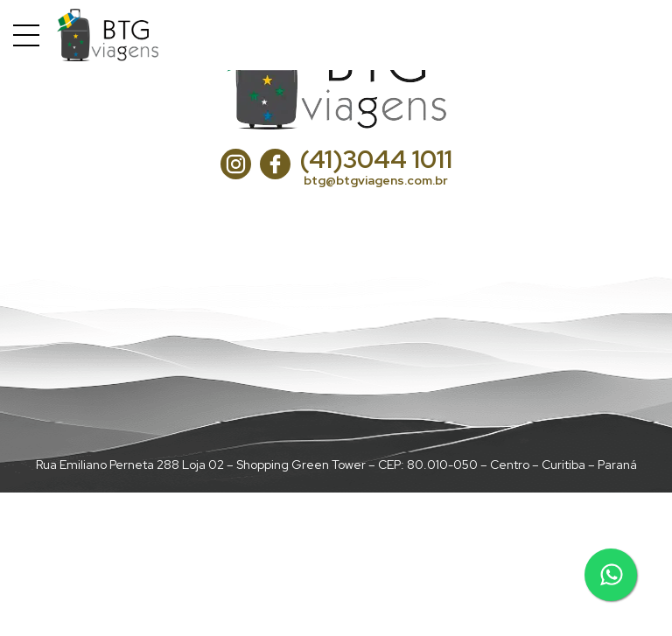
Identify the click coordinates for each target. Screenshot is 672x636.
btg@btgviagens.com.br (376, 180)
